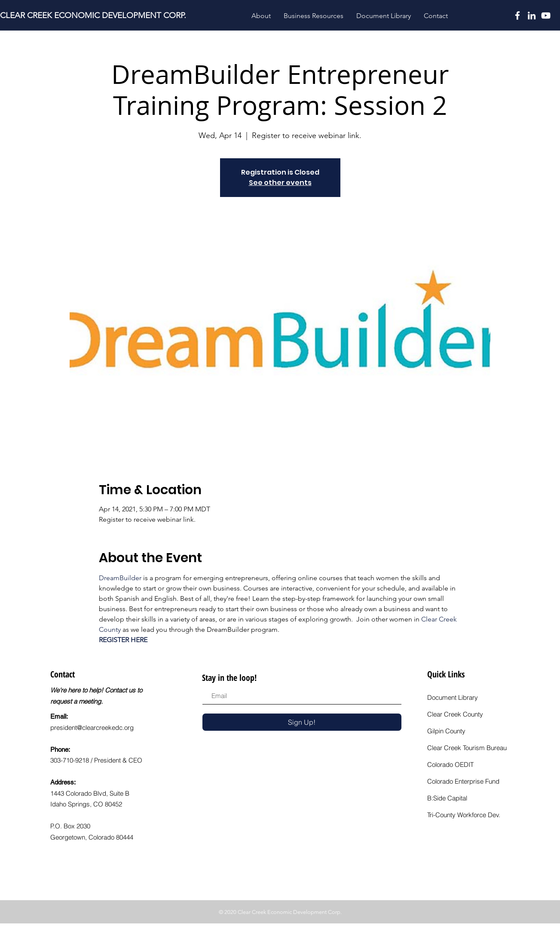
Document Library (453, 697)
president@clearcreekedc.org (92, 728)
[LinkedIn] (532, 15)
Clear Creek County (455, 714)
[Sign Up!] (302, 722)
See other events (280, 183)
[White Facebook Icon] (517, 15)
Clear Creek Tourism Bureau (467, 748)
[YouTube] (546, 15)
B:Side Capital (447, 798)
